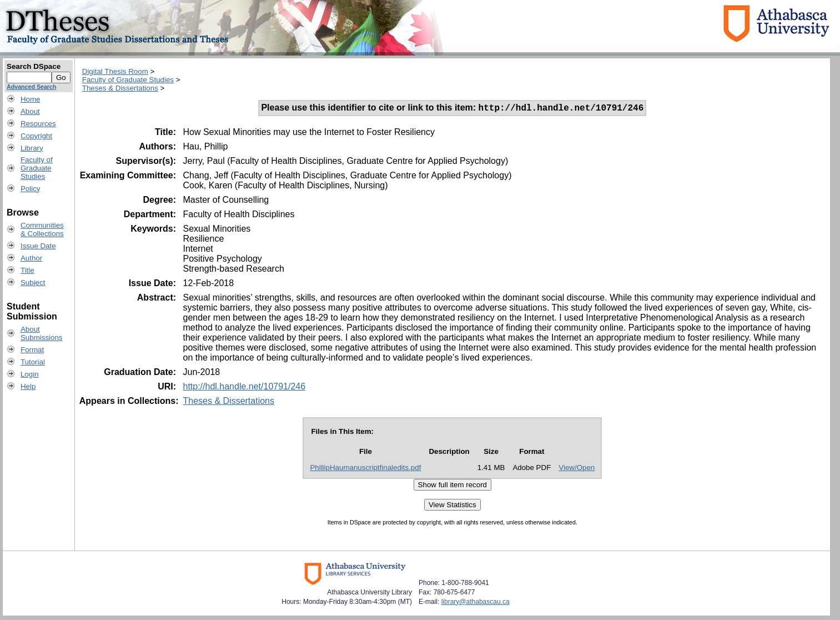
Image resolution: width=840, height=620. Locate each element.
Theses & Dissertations (120, 88)
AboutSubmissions (42, 333)
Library (32, 148)
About (30, 111)
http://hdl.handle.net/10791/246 (244, 388)
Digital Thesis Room (115, 71)
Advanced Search (31, 87)
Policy (31, 189)
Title (27, 270)
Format (32, 350)
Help (28, 386)
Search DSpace (34, 66)
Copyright (36, 136)
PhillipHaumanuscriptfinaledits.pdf (365, 469)
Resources (38, 124)
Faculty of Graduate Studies (128, 80)
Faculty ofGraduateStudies (37, 168)
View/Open (577, 469)
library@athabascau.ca (476, 603)
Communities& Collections (42, 229)
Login (30, 374)
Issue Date (38, 246)
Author (31, 258)
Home (31, 99)
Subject (33, 282)
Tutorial (33, 362)
